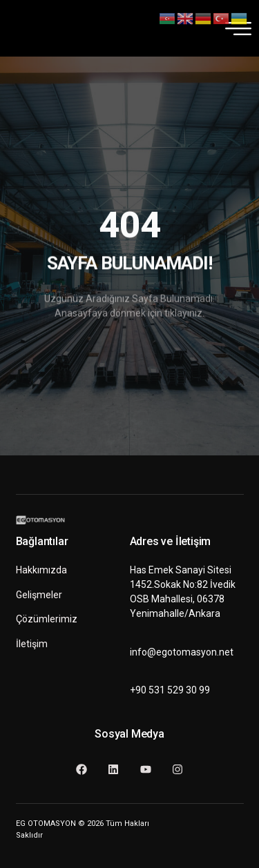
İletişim (32, 644)
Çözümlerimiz (47, 619)
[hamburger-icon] (234, 28)
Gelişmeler (39, 595)
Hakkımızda (41, 570)
